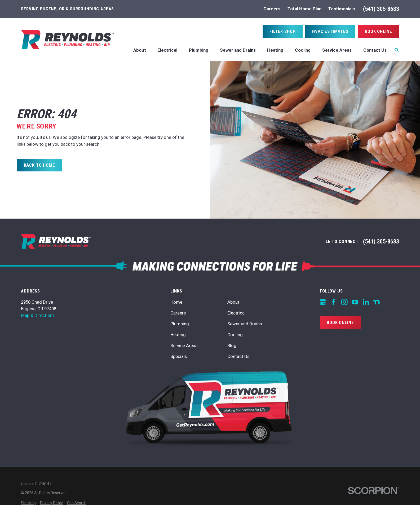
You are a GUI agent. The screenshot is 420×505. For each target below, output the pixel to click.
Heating (178, 335)
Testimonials (342, 9)
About (233, 302)
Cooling (235, 335)
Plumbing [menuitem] (199, 50)
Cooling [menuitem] (303, 50)
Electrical (236, 313)
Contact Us (238, 356)
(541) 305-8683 (381, 9)
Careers (272, 9)
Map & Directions (38, 315)
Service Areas (184, 345)
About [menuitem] (140, 50)
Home (176, 302)
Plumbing (180, 324)
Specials (179, 356)
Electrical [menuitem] (167, 50)
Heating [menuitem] (275, 50)
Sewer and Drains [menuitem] (238, 50)
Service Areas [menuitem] (337, 50)
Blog (232, 345)
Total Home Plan (304, 9)
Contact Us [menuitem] (375, 50)
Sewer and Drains (245, 324)
